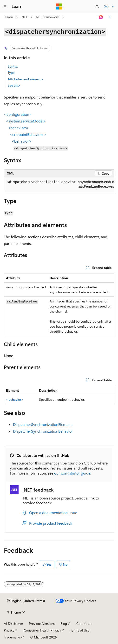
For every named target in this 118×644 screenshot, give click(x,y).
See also (14, 85)
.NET (24, 17)
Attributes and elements (25, 79)
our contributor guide (72, 473)
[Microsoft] (59, 6)
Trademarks (12, 637)
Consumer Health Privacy (43, 630)
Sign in (109, 6)
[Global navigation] (5, 6)
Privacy (9, 630)
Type (11, 73)
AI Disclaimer (13, 624)
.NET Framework (47, 17)
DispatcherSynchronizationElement (42, 424)
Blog (64, 624)
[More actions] (110, 17)
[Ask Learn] (101, 17)
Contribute (84, 624)
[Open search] (97, 6)
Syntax (13, 66)
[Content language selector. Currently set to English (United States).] (26, 601)
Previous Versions (42, 624)
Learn (9, 17)
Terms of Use (80, 630)
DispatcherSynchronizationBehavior (43, 431)
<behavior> (15, 399)
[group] (59, 185)
